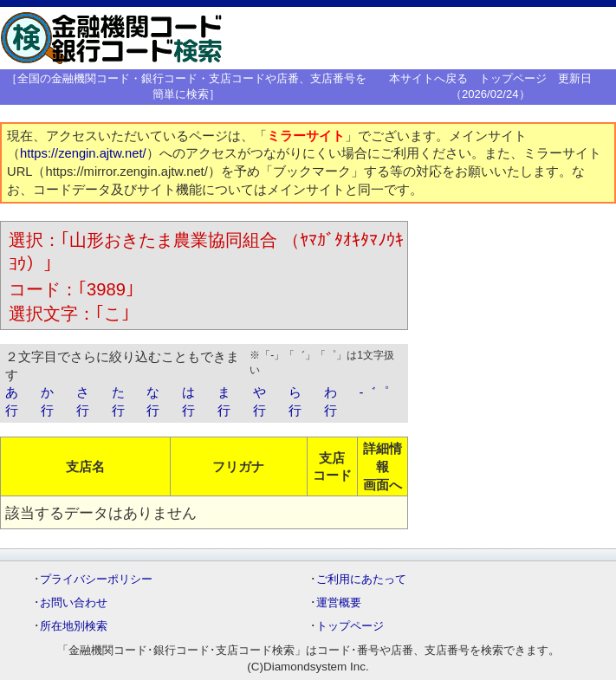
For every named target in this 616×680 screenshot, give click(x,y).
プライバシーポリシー (96, 579)
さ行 (83, 402)
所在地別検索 (74, 626)
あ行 (12, 402)
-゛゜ (374, 392)
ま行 (224, 402)
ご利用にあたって (361, 579)
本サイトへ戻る (428, 78)
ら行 (295, 402)
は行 (188, 402)
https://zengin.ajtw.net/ (83, 153)
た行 (118, 402)
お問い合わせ (74, 602)
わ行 (331, 402)
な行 (153, 402)
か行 (47, 402)
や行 (259, 402)
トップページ (513, 78)
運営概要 (339, 602)
